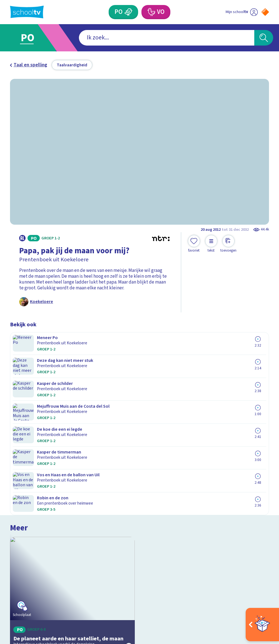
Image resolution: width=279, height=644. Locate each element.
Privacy (20, 508)
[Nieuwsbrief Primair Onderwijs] (204, 513)
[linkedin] (37, 585)
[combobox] (130, 38)
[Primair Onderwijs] (128, 12)
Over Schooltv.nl (31, 500)
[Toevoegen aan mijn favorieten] (194, 244)
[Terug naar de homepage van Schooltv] (27, 12)
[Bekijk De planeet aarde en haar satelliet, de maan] (73, 380)
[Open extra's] (262, 625)
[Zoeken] (264, 38)
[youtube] (49, 585)
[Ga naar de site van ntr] (261, 601)
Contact (20, 483)
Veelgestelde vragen (36, 491)
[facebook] (13, 585)
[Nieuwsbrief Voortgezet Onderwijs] (204, 533)
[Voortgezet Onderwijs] (151, 12)
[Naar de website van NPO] (265, 12)
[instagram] (25, 585)
